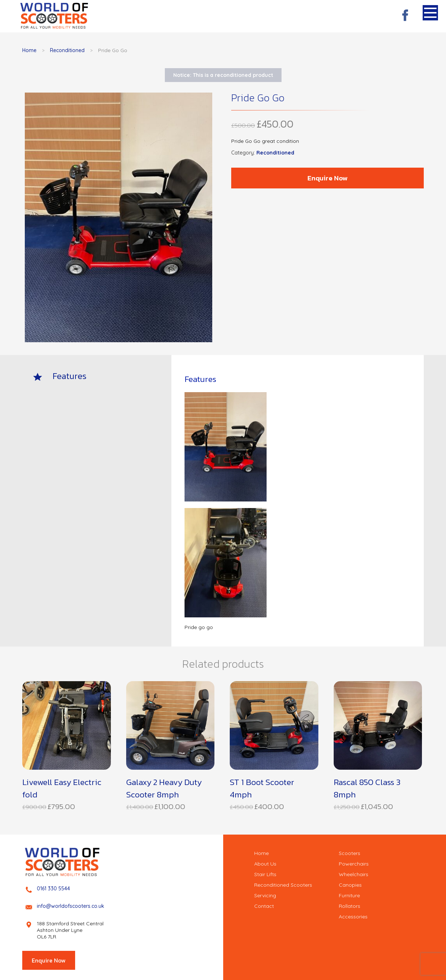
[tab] (99, 376)
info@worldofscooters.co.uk (71, 906)
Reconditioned (67, 50)
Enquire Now (327, 178)
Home (29, 50)
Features (69, 376)
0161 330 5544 (53, 889)
